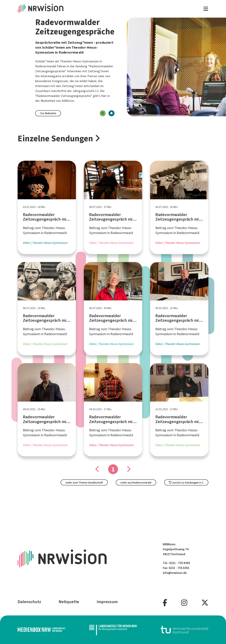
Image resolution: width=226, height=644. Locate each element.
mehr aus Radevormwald (136, 483)
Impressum (107, 602)
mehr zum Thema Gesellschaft (84, 483)
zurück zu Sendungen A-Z (186, 483)
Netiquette (69, 602)
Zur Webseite (48, 113)
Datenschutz (29, 602)
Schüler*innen (45, 61)
